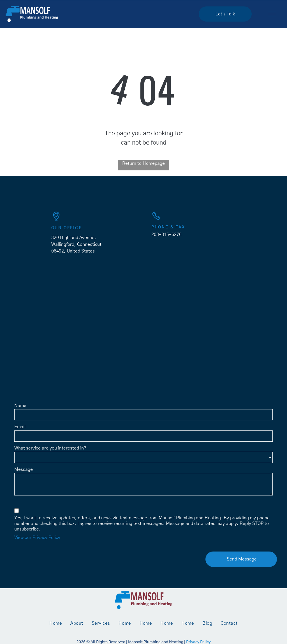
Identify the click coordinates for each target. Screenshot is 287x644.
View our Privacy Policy (37, 538)
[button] (272, 14)
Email (20, 427)
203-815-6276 (166, 235)
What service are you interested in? (50, 448)
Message (24, 469)
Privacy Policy (198, 642)
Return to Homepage (143, 163)
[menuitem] (56, 623)
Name (20, 406)
